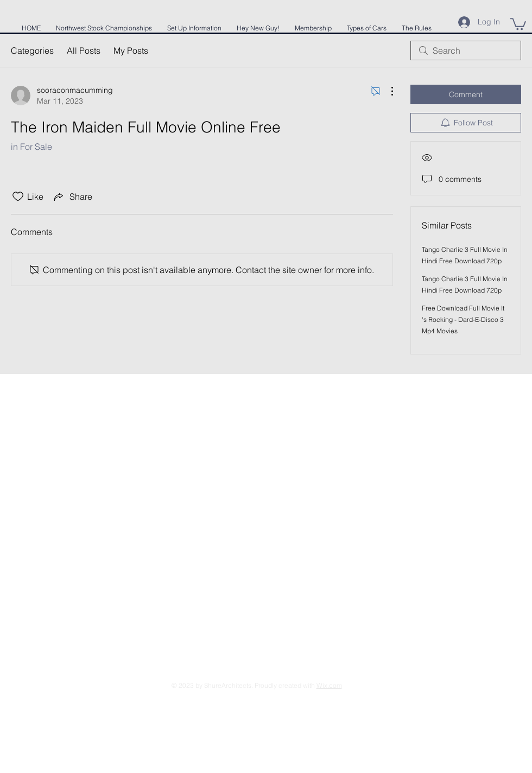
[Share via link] (72, 197)
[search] (466, 50)
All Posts (84, 50)
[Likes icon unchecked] (18, 197)
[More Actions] (387, 91)
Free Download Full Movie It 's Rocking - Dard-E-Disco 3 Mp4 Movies (463, 319)
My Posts (131, 50)
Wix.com (329, 685)
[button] (518, 23)
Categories (32, 50)
